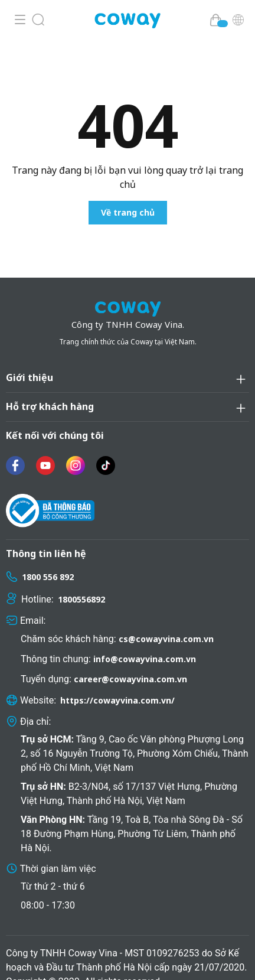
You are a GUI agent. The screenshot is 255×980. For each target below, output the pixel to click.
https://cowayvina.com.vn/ (117, 681)
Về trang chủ (128, 212)
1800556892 (81, 580)
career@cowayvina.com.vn (130, 660)
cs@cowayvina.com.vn (166, 619)
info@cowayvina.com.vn (145, 639)
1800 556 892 (48, 557)
